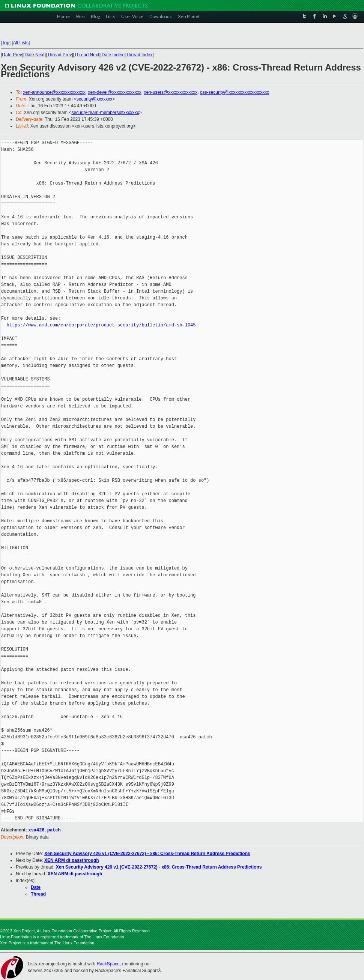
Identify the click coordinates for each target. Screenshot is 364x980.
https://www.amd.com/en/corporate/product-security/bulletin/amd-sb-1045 (101, 325)
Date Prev (12, 55)
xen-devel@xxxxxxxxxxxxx (115, 92)
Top (5, 43)
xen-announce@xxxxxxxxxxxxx (54, 92)
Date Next (34, 55)
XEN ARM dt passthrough (72, 860)
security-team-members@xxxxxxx (105, 113)
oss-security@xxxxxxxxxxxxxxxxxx (235, 92)
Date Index (113, 55)
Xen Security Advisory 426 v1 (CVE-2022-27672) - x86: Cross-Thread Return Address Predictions (147, 853)
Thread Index (139, 55)
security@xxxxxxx (95, 99)
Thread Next (87, 55)
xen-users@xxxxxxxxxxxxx (171, 92)
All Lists (21, 43)
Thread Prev (59, 55)
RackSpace (108, 963)
